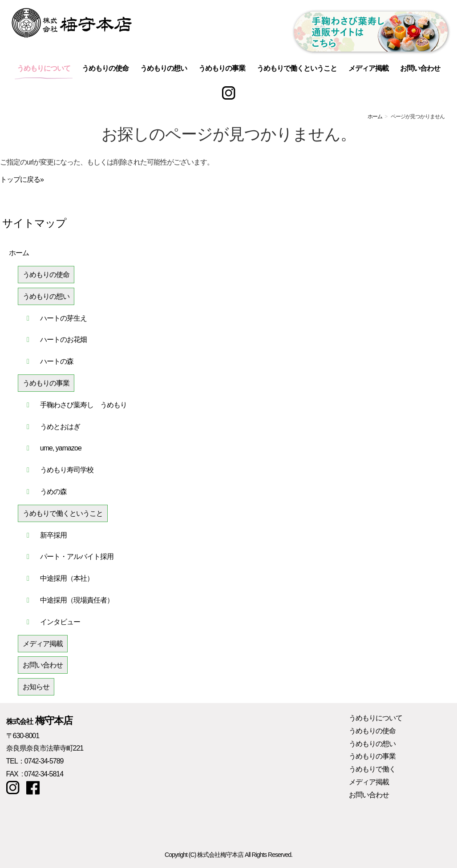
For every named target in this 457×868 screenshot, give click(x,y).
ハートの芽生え (63, 318)
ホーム (375, 117)
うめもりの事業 (222, 68)
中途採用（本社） (67, 578)
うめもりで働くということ (297, 68)
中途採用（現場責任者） (77, 600)
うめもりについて (44, 68)
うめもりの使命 (105, 68)
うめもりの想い (164, 68)
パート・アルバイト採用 (77, 557)
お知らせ (36, 687)
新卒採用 (53, 535)
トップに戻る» (22, 179)
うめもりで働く (372, 769)
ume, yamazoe (61, 448)
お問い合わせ (420, 68)
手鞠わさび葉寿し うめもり (83, 405)
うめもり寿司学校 (67, 470)
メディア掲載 (368, 68)
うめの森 (53, 492)
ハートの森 (57, 361)
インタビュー (60, 622)
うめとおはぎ (60, 427)
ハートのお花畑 (63, 340)
